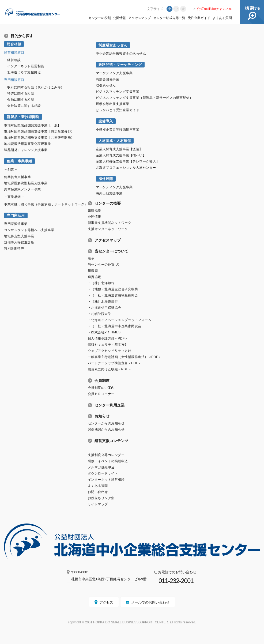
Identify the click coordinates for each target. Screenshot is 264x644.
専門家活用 (16, 215)
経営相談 (14, 60)
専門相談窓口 (14, 80)
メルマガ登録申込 (101, 467)
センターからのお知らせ (106, 423)
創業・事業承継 (19, 161)
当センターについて (111, 251)
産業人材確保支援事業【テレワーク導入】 (128, 161)
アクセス (106, 602)
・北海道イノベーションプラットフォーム (120, 320)
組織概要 (95, 210)
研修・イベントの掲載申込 (108, 461)
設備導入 (106, 121)
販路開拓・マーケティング (120, 65)
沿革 (91, 258)
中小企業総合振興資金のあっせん (121, 54)
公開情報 (119, 18)
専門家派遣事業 (16, 224)
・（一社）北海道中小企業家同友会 (115, 326)
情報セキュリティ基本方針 (108, 345)
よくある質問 (222, 18)
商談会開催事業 (108, 79)
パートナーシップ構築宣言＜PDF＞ (115, 363)
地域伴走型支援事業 (19, 236)
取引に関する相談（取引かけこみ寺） (36, 87)
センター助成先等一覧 (169, 18)
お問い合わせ (98, 492)
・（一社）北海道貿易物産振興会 (113, 295)
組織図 (93, 271)
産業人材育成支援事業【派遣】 (119, 149)
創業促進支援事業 (17, 177)
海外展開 (106, 179)
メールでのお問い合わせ (150, 602)
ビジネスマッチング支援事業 (118, 92)
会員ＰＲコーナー (101, 394)
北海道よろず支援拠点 (24, 72)
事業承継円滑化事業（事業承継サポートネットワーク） (46, 204)
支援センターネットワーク (108, 229)
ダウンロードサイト (103, 473)
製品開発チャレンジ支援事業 (26, 150)
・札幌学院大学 (100, 314)
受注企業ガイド (199, 18)
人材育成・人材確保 (115, 141)
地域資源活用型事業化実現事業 (27, 144)
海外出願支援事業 (109, 193)
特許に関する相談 (21, 93)
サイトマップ (98, 504)
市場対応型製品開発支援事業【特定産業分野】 (39, 131)
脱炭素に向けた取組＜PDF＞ (110, 369)
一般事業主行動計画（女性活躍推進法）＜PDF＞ (125, 357)
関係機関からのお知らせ (106, 430)
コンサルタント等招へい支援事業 (29, 230)
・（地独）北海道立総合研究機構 (113, 289)
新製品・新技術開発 (23, 117)
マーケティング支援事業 (114, 73)
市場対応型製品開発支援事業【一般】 (33, 125)
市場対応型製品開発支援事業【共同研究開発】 (39, 138)
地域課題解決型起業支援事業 (26, 183)
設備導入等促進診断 (19, 242)
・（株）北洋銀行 (101, 283)
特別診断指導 (14, 248)
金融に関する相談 (21, 100)
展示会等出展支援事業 (113, 104)
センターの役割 (100, 18)
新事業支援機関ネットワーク (110, 223)
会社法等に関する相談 (24, 106)
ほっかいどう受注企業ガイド (118, 110)
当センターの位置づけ (105, 265)
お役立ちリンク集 (101, 498)
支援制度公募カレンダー (106, 455)
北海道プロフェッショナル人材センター (126, 168)
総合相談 (14, 44)
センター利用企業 (110, 405)
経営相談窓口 (14, 52)
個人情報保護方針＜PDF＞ (108, 338)
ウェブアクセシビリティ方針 (110, 351)
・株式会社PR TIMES (104, 332)
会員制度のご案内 (101, 388)
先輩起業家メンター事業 (22, 189)
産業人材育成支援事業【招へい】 (121, 155)
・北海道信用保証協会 (105, 308)
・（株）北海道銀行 (103, 302)
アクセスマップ (139, 18)
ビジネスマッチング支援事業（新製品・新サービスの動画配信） (144, 98)
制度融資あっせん (113, 45)
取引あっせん (106, 85)
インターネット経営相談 (26, 66)
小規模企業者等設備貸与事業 (118, 130)
